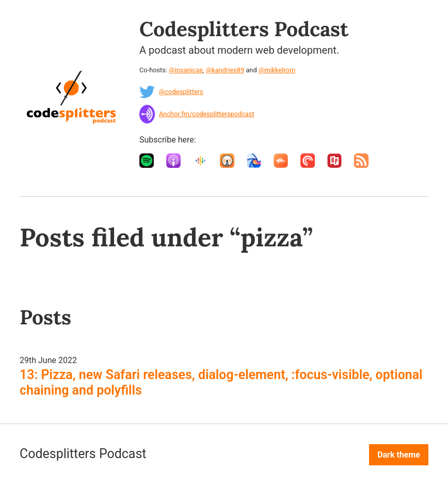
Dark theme (399, 455)
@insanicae (186, 70)
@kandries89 (225, 70)
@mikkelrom (277, 70)
